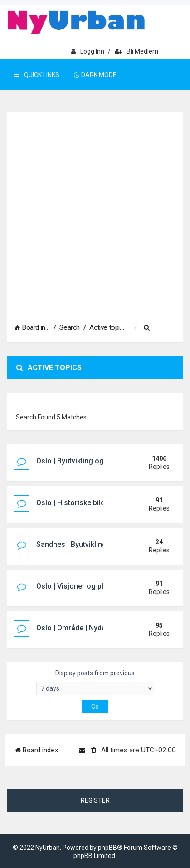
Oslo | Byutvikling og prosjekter (88, 461)
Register (95, 800)
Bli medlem (136, 51)
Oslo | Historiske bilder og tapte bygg (98, 503)
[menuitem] (154, 328)
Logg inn (88, 51)
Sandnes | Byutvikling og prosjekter (95, 544)
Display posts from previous (95, 682)
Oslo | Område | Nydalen (76, 628)
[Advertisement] (95, 212)
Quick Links (37, 75)
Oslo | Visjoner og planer (77, 586)
